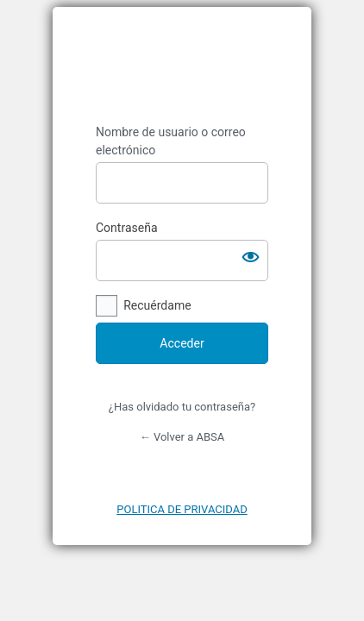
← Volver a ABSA (182, 437)
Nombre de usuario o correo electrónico (171, 141)
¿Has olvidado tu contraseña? (182, 407)
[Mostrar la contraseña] (251, 257)
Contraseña (127, 228)
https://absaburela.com (182, 66)
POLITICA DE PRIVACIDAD (182, 509)
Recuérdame (157, 305)
